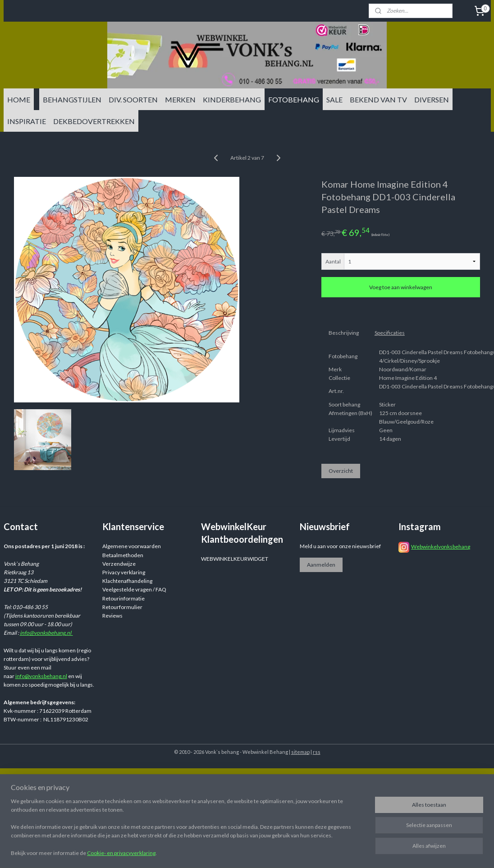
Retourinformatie (123, 598)
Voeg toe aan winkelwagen (401, 288)
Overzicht (341, 471)
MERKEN (180, 99)
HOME (19, 99)
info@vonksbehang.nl (46, 633)
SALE (334, 99)
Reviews (112, 616)
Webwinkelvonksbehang (441, 547)
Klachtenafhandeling (127, 581)
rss (317, 752)
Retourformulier (122, 607)
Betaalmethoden (123, 555)
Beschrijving (344, 333)
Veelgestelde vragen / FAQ (134, 589)
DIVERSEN (432, 99)
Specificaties (390, 333)
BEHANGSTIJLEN (72, 99)
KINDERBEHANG (232, 99)
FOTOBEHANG (294, 99)
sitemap (300, 752)
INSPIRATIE (27, 121)
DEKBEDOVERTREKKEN (94, 121)
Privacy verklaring (124, 572)
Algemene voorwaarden (132, 546)
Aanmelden (321, 565)
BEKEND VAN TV (378, 99)
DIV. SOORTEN (133, 99)
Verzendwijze (119, 564)
